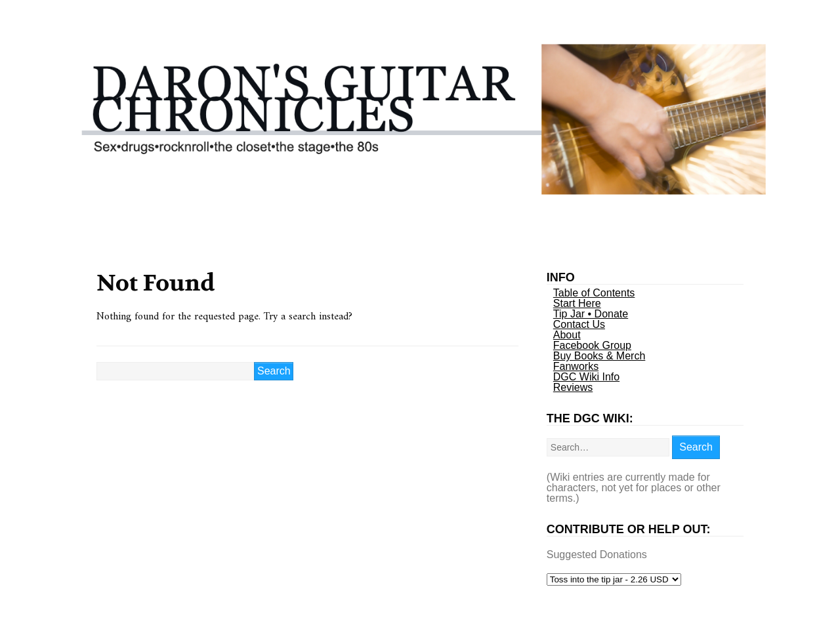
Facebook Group (592, 345)
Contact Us (579, 324)
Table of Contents (594, 293)
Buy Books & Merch (599, 356)
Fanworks (576, 366)
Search (696, 447)
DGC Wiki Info (586, 377)
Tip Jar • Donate (591, 314)
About (567, 335)
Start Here (577, 303)
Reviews (573, 387)
